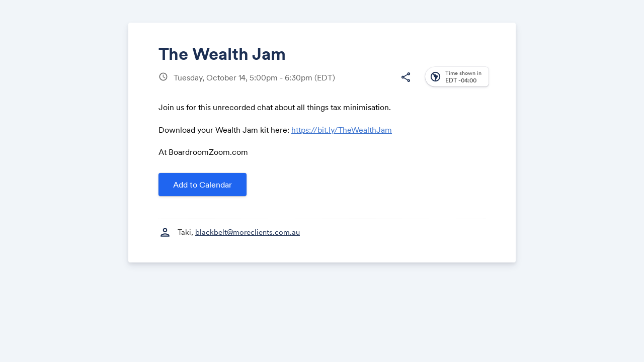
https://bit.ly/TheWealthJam (342, 130)
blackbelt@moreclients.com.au (248, 232)
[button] (406, 77)
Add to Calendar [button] (203, 185)
